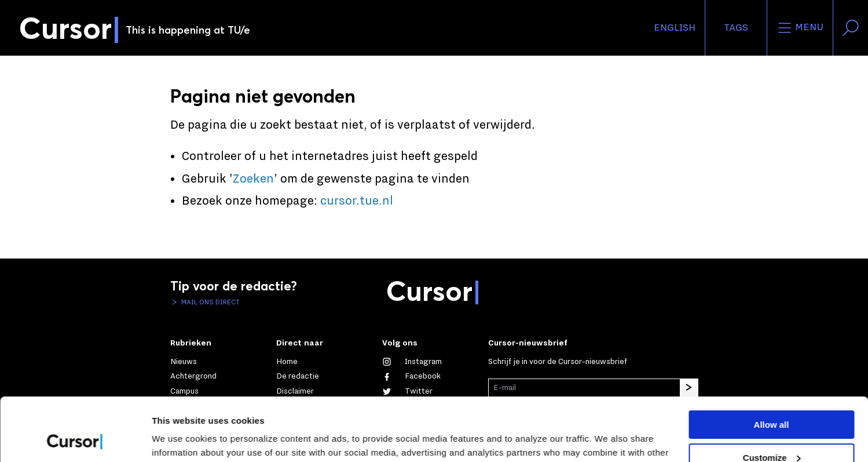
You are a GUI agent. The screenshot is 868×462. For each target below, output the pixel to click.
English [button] (675, 28)
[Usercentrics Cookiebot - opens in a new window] (75, 439)
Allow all (772, 365)
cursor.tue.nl (357, 201)
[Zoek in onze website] (851, 28)
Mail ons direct (210, 302)
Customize (772, 398)
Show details (179, 439)
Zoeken (253, 179)
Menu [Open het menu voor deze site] (800, 28)
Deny (772, 431)
